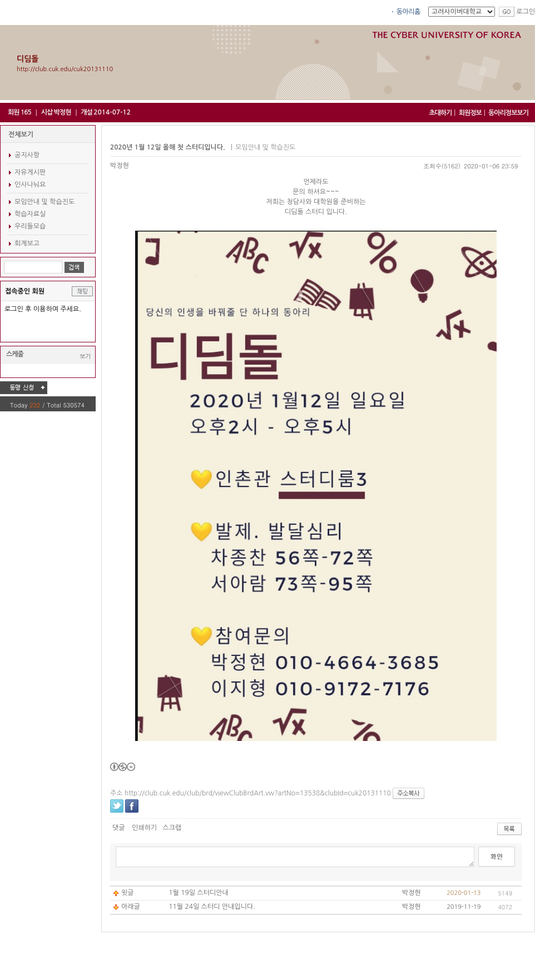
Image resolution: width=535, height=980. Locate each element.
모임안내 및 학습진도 (44, 202)
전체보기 (21, 135)
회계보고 (27, 243)
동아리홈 (408, 12)
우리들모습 (30, 226)
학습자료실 (30, 214)
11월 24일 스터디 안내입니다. (212, 907)
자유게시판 (30, 172)
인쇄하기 (144, 828)
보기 (85, 356)
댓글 (119, 828)
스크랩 (172, 828)
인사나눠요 (30, 185)
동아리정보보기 (508, 113)
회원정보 (470, 113)
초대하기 (440, 113)
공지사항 (27, 155)
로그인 (526, 12)
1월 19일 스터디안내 (199, 893)
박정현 (120, 166)
